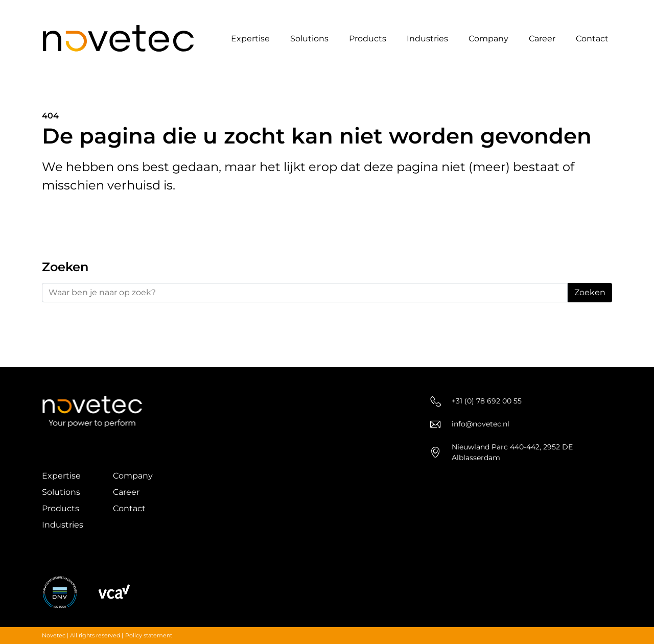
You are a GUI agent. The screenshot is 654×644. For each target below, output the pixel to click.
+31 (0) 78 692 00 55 (476, 401)
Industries (427, 39)
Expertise (250, 39)
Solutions (309, 39)
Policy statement (149, 635)
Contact (592, 39)
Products (368, 39)
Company (488, 39)
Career (542, 39)
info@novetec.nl (470, 424)
